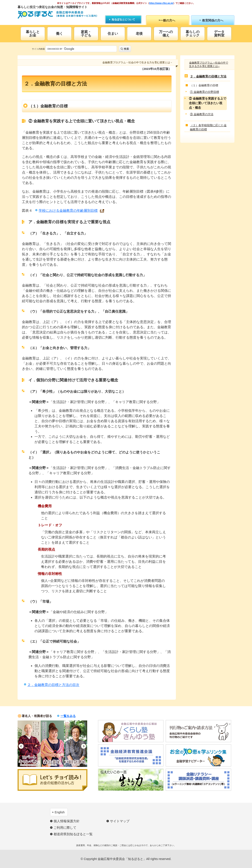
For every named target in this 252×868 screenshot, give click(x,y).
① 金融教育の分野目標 (205, 92)
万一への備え (166, 34)
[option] (29, 744)
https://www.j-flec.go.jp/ (161, 3)
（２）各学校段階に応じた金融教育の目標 (208, 127)
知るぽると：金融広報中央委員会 (57, 15)
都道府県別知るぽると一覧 (73, 834)
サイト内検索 (38, 49)
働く (59, 34)
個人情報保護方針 (67, 821)
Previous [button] (21, 746)
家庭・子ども (86, 34)
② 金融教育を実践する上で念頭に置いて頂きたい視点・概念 (208, 103)
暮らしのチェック (193, 34)
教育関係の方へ (213, 20)
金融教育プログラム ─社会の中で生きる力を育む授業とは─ (209, 64)
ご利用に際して (65, 828)
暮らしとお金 (33, 34)
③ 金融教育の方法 (202, 114)
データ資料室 (219, 34)
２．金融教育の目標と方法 (208, 76)
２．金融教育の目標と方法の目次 (53, 685)
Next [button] (84, 746)
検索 (126, 49)
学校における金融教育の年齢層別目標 (68, 211)
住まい (113, 34)
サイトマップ (120, 821)
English (60, 812)
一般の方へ (168, 20)
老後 (139, 34)
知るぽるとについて (123, 20)
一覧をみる (68, 716)
